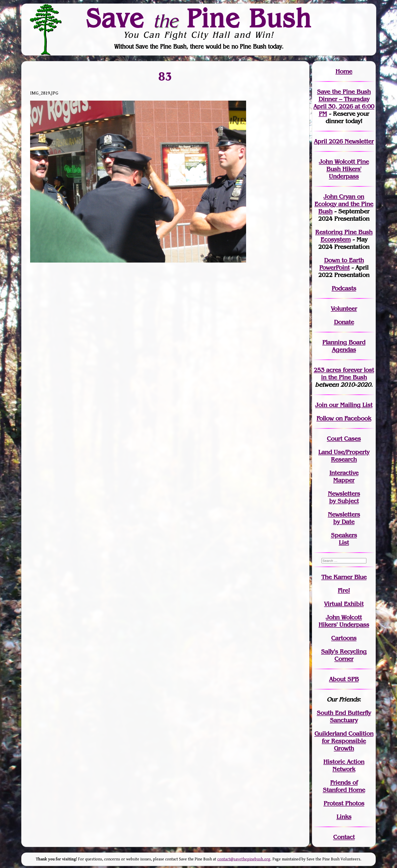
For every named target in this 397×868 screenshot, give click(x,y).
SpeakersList (344, 539)
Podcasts (344, 288)
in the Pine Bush (348, 374)
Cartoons (344, 638)
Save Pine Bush (199, 18)
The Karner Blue (344, 577)
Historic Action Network (344, 765)
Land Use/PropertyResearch (344, 456)
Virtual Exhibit (344, 604)
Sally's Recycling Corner (344, 655)
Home (344, 71)
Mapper (344, 480)
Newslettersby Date (344, 518)
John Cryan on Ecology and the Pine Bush (344, 204)
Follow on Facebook (344, 418)
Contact (344, 837)
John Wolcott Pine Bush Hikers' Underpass (344, 169)
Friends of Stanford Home (344, 786)
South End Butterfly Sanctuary (344, 716)
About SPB (344, 679)
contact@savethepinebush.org (244, 859)
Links (344, 817)
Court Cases (344, 439)
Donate (344, 322)
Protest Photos (344, 803)
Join (321, 405)
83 (165, 76)
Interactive (344, 473)
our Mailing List (350, 405)
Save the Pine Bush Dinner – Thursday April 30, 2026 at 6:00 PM (344, 103)
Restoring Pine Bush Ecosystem (344, 236)
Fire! (344, 590)
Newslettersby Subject (344, 497)
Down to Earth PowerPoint (342, 264)
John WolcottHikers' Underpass (344, 621)
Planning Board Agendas (344, 346)
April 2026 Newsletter (344, 141)
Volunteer (344, 309)
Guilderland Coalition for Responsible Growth (344, 741)
